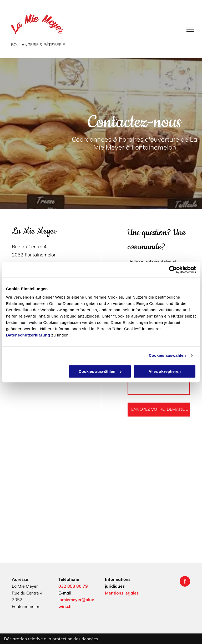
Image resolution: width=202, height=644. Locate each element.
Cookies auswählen (167, 355)
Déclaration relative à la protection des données (51, 639)
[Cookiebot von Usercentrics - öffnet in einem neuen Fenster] (173, 270)
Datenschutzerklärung (28, 335)
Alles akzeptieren (165, 371)
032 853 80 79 (73, 586)
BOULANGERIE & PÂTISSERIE (38, 45)
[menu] (190, 29)
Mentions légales (122, 593)
